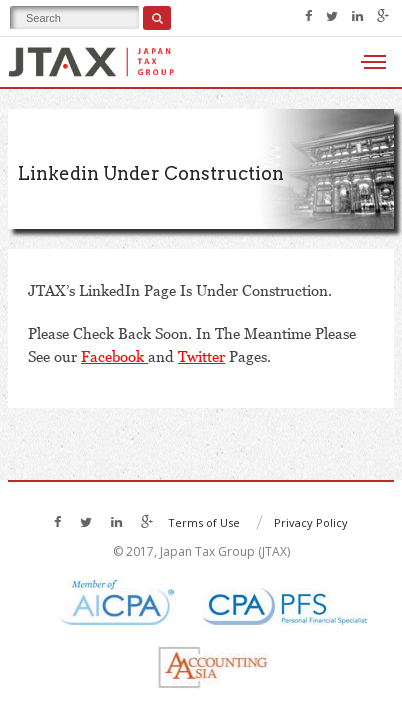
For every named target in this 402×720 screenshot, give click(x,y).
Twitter (201, 356)
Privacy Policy (311, 522)
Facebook (114, 356)
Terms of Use (204, 522)
